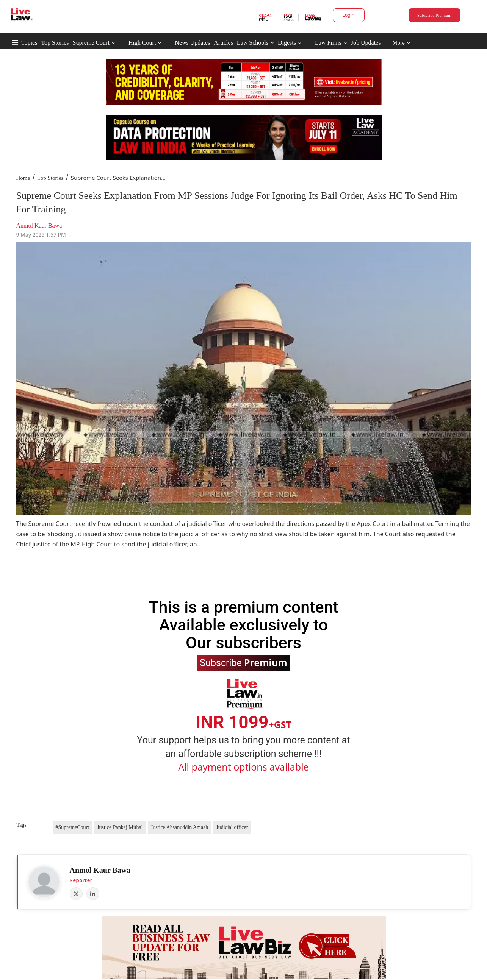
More (402, 43)
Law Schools (255, 43)
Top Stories (55, 43)
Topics (29, 43)
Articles (223, 43)
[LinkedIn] (93, 894)
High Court (142, 43)
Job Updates (366, 43)
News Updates (192, 43)
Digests (287, 43)
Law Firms (331, 43)
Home (23, 178)
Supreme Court (91, 43)
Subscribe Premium (434, 15)
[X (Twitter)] (76, 894)
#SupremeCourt (73, 827)
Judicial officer (232, 827)
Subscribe (243, 662)
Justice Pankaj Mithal (120, 827)
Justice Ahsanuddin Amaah (180, 827)
